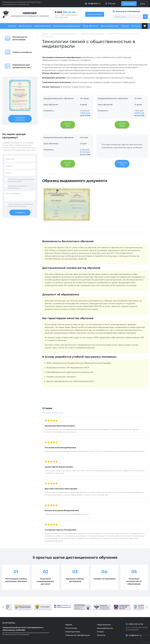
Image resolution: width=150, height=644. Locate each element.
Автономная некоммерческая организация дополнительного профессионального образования (29, 631)
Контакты (136, 26)
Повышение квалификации (67, 26)
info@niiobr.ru (94, 3)
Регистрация (129, 4)
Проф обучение (90, 26)
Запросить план (122, 164)
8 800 (65, 12)
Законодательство (110, 26)
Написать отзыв (57, 413)
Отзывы (125, 26)
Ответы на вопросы (22, 52)
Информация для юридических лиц (22, 66)
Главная (12, 26)
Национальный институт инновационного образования (30, 14)
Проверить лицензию (20, 119)
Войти (143, 4)
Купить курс (68, 125)
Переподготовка (42, 26)
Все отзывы (46, 413)
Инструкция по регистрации (20, 38)
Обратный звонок (95, 14)
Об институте (25, 26)
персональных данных (17, 206)
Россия (112, 3)
